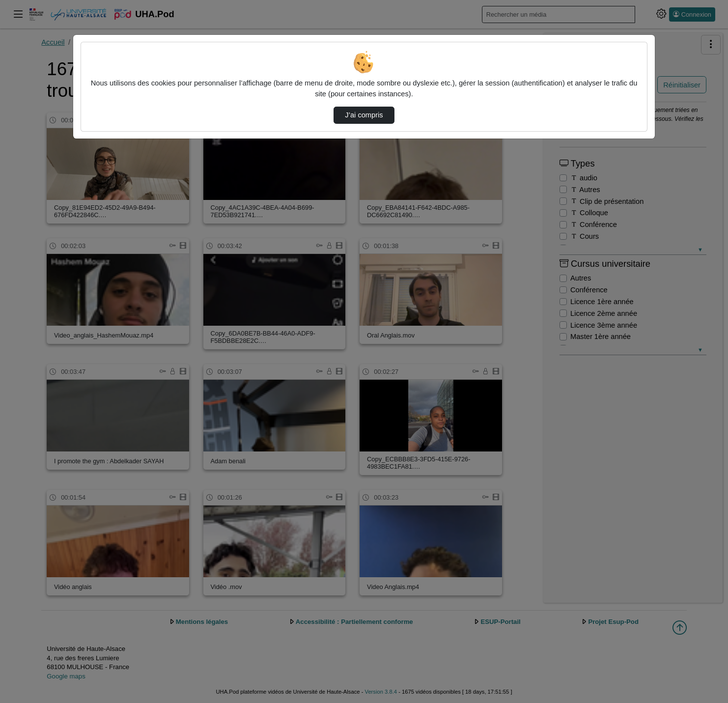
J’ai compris (364, 115)
